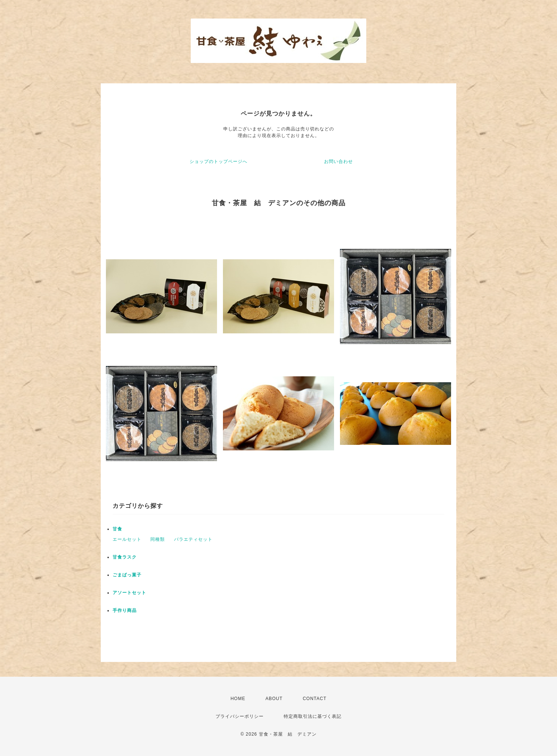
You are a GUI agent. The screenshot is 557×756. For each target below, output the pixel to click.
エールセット (127, 539)
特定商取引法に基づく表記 (313, 716)
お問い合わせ (338, 161)
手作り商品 (125, 610)
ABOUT (274, 699)
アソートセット (129, 593)
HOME (238, 699)
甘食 (117, 529)
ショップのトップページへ (219, 161)
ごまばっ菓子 (127, 575)
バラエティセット (193, 539)
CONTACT (314, 699)
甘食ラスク (125, 557)
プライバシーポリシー (240, 716)
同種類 (158, 539)
